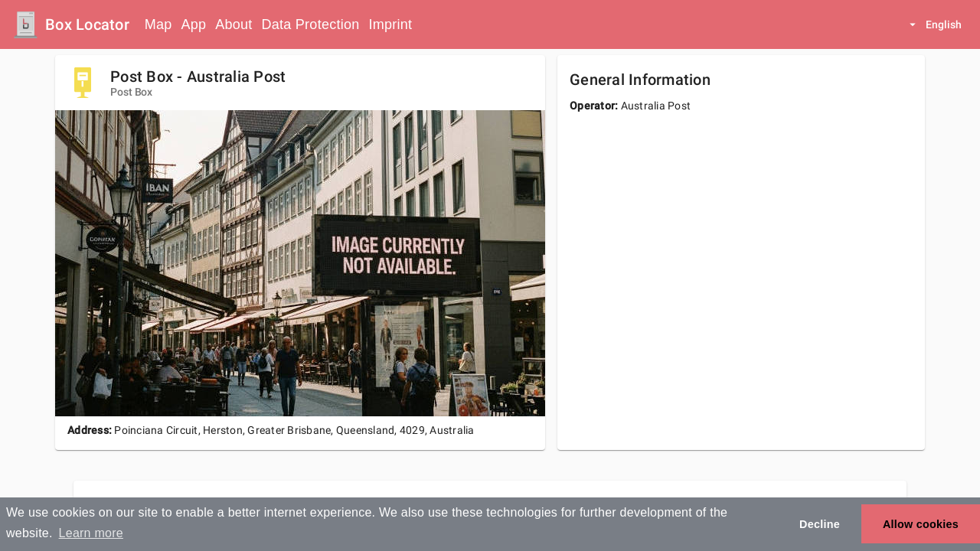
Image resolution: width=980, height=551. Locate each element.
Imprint (390, 24)
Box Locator (87, 24)
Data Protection (311, 24)
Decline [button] (820, 524)
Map (158, 24)
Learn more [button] (91, 533)
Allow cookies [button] (921, 524)
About (234, 24)
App (194, 24)
